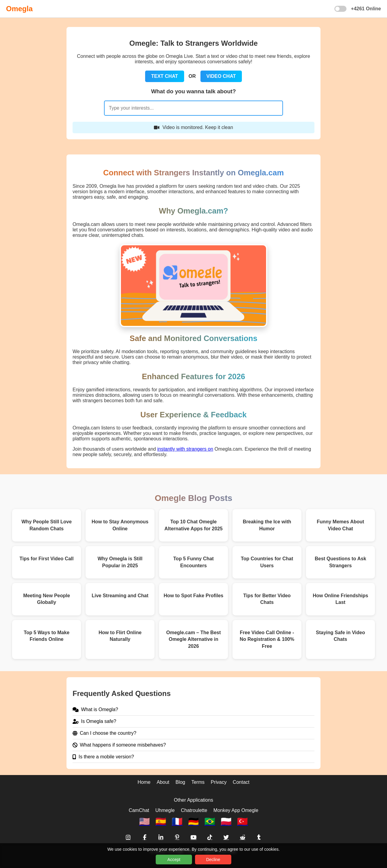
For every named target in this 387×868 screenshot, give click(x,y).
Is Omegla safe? (94, 721)
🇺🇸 (145, 821)
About (163, 782)
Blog (180, 782)
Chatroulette (194, 810)
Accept (174, 860)
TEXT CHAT (165, 76)
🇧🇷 (210, 821)
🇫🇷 (177, 821)
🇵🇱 (226, 821)
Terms (198, 782)
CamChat (139, 810)
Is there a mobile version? (103, 757)
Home (144, 782)
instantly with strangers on (185, 449)
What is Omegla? (95, 709)
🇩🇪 (193, 821)
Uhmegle (165, 810)
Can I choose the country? (104, 733)
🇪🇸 (161, 821)
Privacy (219, 782)
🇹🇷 (242, 821)
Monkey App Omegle (236, 810)
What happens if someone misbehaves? (119, 745)
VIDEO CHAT (221, 76)
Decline (213, 860)
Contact (241, 782)
